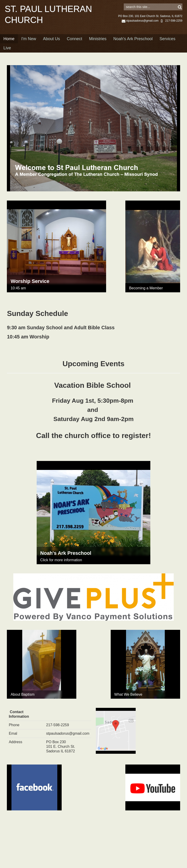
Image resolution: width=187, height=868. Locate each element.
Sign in (176, 5)
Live (7, 55)
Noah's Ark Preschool (133, 46)
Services (167, 46)
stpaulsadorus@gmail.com (140, 28)
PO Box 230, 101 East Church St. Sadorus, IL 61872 (150, 23)
